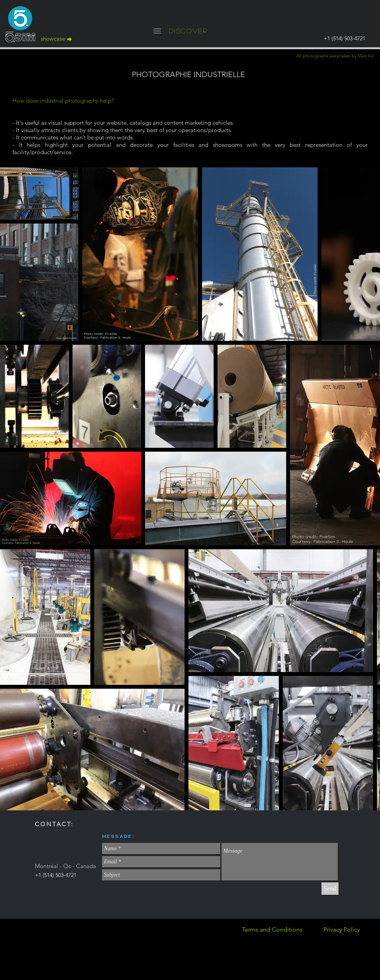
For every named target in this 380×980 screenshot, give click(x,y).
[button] (157, 31)
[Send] (330, 889)
